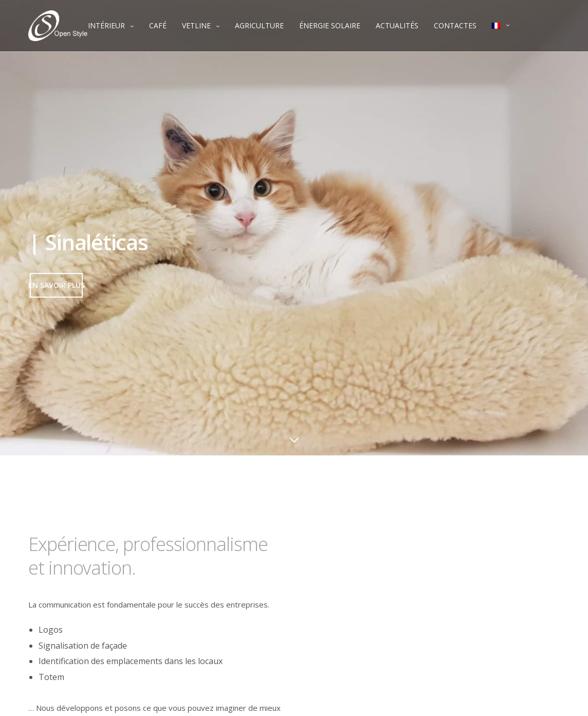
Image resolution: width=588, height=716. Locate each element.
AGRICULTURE (259, 25)
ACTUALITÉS (397, 25)
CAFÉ (158, 25)
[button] (56, 285)
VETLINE (196, 25)
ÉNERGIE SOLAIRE (330, 25)
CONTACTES (455, 25)
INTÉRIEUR (106, 25)
